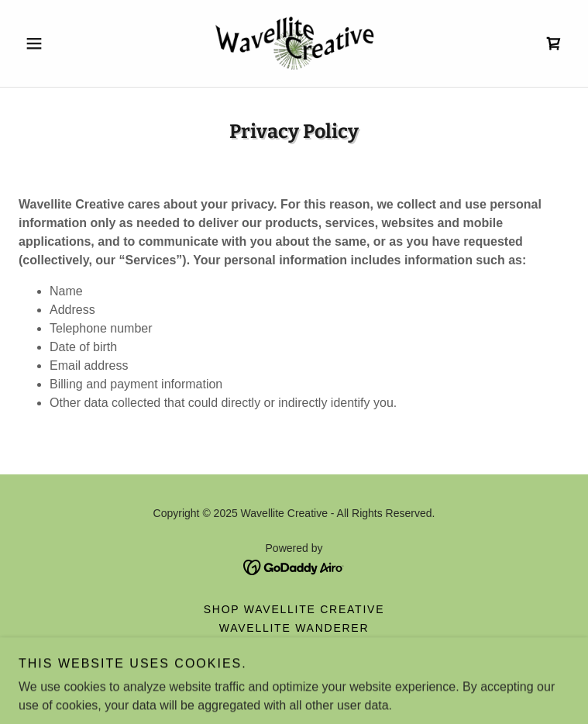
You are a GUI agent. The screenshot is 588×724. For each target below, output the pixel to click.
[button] (60, 43)
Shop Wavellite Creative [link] (294, 609)
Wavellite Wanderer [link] (294, 628)
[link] (294, 43)
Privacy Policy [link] (294, 665)
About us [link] (294, 646)
